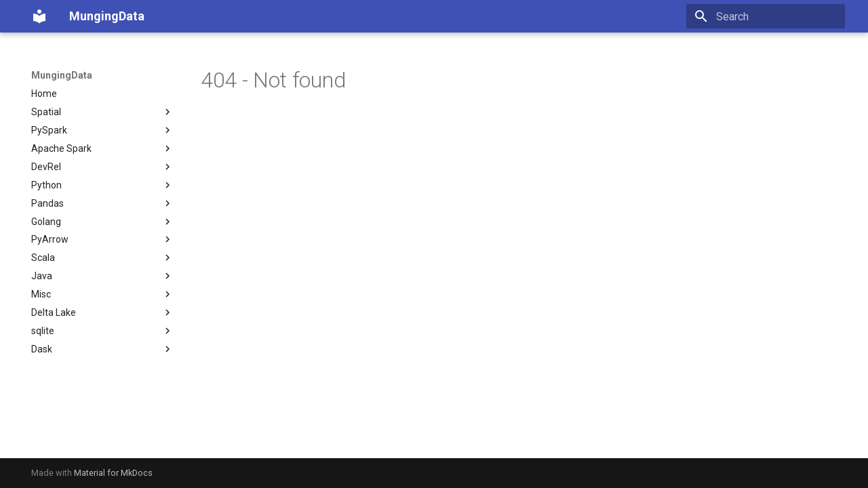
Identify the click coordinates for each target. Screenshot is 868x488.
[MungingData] (39, 16)
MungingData (62, 75)
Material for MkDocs (113, 473)
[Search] (766, 16)
